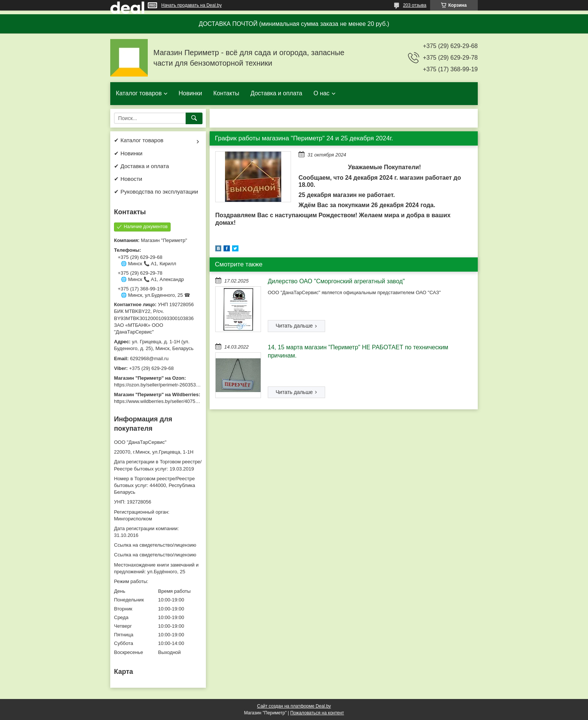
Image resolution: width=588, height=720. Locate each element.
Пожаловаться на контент (317, 713)
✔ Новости (128, 179)
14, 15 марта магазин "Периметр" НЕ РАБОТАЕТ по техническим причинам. (358, 351)
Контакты (226, 93)
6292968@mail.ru (149, 358)
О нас (322, 93)
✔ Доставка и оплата (142, 166)
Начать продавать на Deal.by (191, 5)
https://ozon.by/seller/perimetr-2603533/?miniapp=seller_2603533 (185, 385)
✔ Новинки (128, 153)
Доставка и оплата (276, 93)
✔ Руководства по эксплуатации (156, 192)
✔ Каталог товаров (139, 140)
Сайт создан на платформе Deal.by (294, 706)
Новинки (190, 93)
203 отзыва (415, 5)
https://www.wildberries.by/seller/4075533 (159, 401)
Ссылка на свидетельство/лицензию (155, 545)
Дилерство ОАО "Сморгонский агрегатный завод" (336, 281)
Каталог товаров (139, 93)
